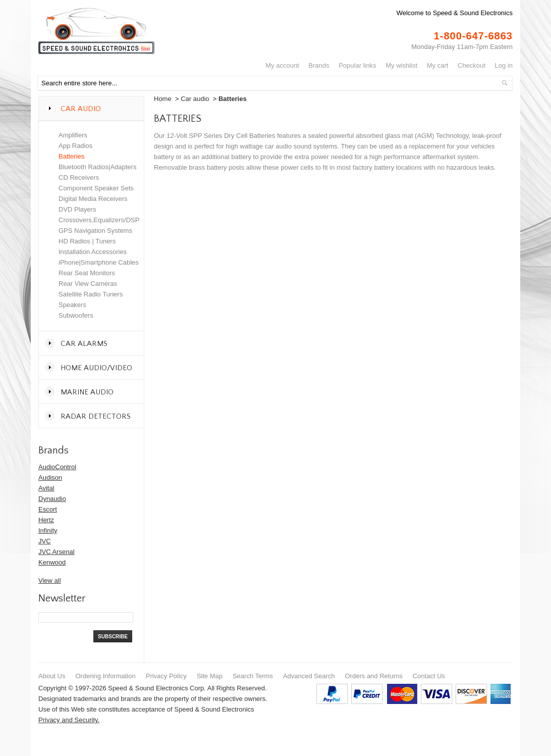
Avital (46, 488)
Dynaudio (52, 499)
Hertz (46, 520)
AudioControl (57, 467)
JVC (45, 541)
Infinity (48, 531)
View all (50, 581)
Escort (48, 509)
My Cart (438, 65)
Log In (504, 65)
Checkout (472, 65)
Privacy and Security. (69, 720)
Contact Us (429, 676)
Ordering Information (105, 676)
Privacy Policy (166, 676)
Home (163, 99)
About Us (52, 676)
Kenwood (52, 562)
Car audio (195, 99)
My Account (282, 65)
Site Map (210, 676)
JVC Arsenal (57, 552)
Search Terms (253, 676)
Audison (50, 477)
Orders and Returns (374, 676)
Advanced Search (309, 676)
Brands (319, 65)
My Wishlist (401, 65)
